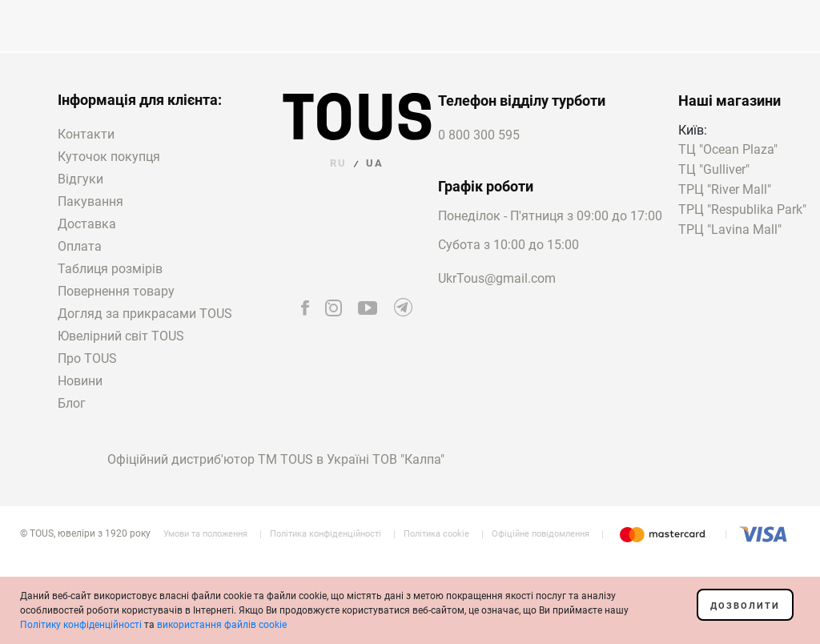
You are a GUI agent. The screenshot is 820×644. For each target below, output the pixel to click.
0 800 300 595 (479, 135)
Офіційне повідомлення (541, 534)
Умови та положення (205, 534)
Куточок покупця (109, 157)
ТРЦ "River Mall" (725, 190)
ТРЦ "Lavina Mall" (730, 230)
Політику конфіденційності (81, 625)
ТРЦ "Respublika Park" (742, 210)
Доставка (87, 224)
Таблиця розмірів (110, 269)
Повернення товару (116, 291)
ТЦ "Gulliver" (714, 170)
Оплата (80, 246)
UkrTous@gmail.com (497, 278)
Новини (80, 381)
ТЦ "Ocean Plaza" (728, 150)
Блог (72, 403)
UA (375, 163)
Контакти (86, 134)
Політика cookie (436, 534)
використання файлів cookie (222, 625)
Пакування (90, 201)
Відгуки (80, 179)
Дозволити (745, 606)
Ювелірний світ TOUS (121, 336)
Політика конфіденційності (326, 534)
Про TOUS (87, 358)
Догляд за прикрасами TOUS (145, 314)
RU (338, 163)
